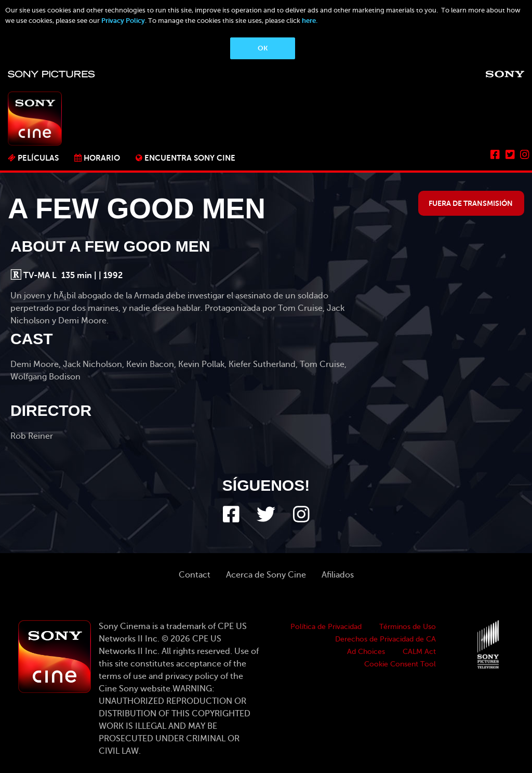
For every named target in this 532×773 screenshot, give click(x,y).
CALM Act (419, 652)
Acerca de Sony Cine (266, 575)
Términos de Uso (408, 627)
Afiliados (338, 575)
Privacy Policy (123, 21)
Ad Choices (366, 652)
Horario (102, 158)
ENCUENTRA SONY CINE (190, 158)
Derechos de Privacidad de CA (385, 639)
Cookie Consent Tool (400, 664)
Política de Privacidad (326, 627)
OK (263, 48)
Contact (195, 575)
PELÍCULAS (38, 158)
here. (310, 21)
